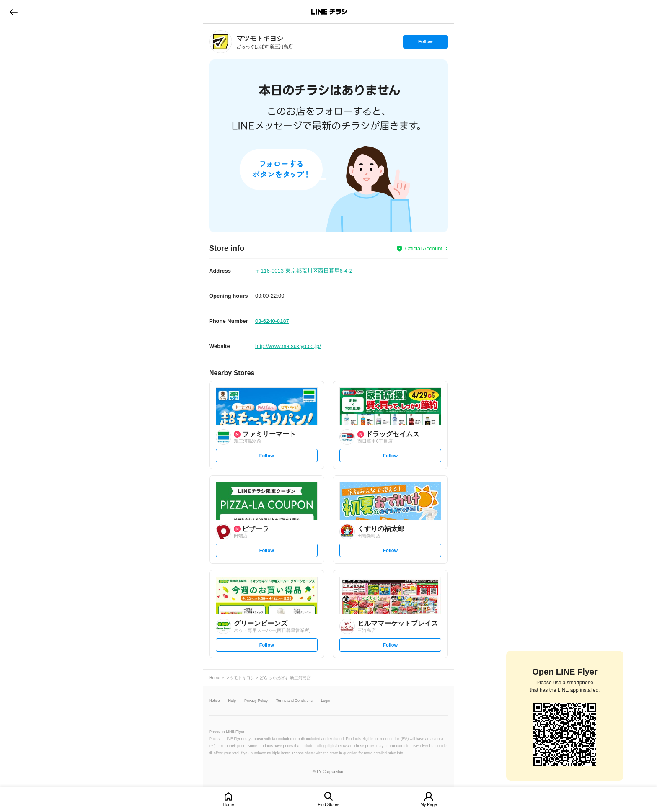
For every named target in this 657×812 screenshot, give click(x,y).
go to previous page (14, 12)
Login (326, 701)
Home (229, 805)
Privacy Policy (256, 701)
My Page (428, 805)
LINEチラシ (329, 12)
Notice (215, 701)
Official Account (424, 249)
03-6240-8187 (272, 321)
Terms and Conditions (294, 701)
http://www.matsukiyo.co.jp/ (288, 346)
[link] (221, 42)
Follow (425, 44)
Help (232, 701)
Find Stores (328, 805)
